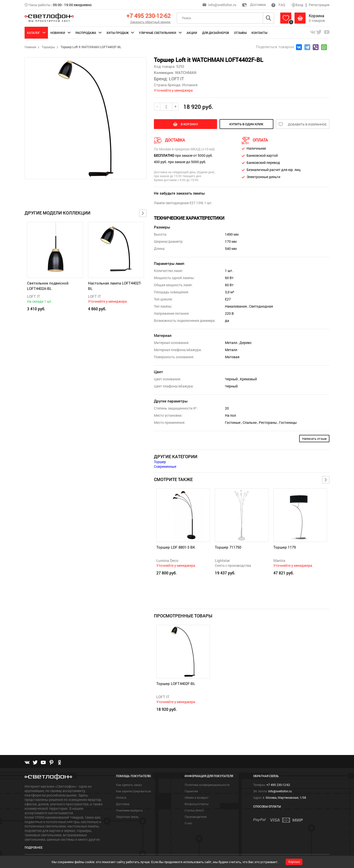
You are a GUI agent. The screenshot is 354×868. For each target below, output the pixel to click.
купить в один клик (246, 124)
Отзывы (240, 33)
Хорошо (294, 862)
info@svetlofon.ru (222, 5)
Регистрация (319, 5)
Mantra (279, 560)
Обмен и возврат (197, 797)
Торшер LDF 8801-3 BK (176, 547)
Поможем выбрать (129, 810)
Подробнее (34, 847)
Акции (192, 33)
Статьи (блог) (194, 810)
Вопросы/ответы (197, 804)
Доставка (254, 5)
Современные (165, 466)
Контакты (259, 33)
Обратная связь (127, 817)
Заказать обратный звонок (150, 22)
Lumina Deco (167, 560)
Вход (297, 5)
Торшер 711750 (228, 547)
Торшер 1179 (285, 547)
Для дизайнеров (216, 33)
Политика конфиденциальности (207, 785)
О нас (188, 823)
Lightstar (222, 560)
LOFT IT (34, 296)
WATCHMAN (185, 72)
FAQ (278, 5)
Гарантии (191, 791)
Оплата (121, 797)
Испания (190, 85)
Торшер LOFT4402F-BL (176, 683)
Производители (196, 817)
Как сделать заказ (129, 785)
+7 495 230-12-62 (148, 16)
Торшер (160, 462)
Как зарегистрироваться (133, 791)
